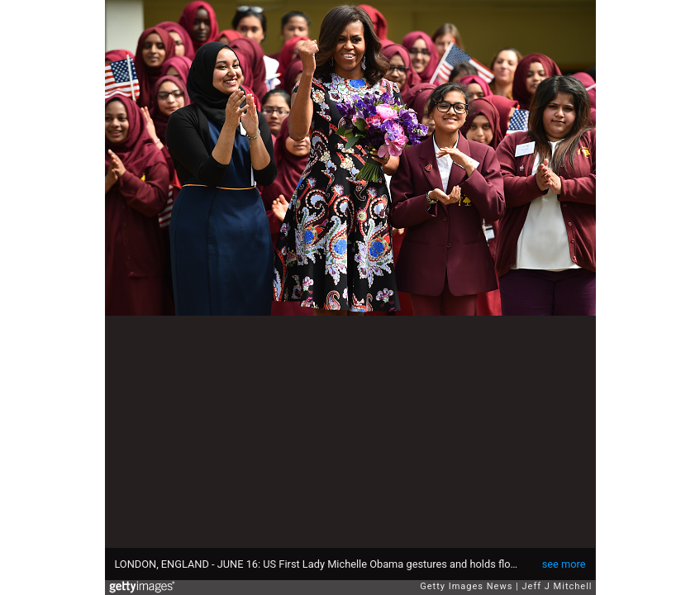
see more (564, 564)
